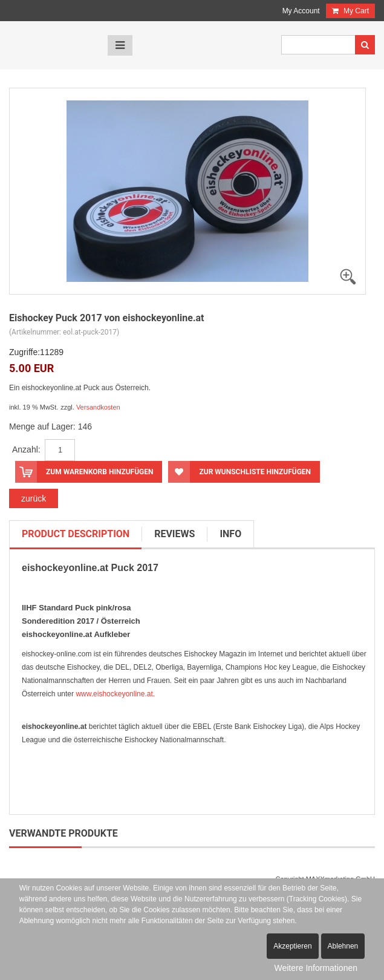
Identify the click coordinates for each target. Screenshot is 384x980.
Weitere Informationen (316, 968)
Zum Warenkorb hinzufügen (84, 472)
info (230, 534)
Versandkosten (98, 407)
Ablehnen (343, 946)
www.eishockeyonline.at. (115, 694)
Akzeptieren (292, 946)
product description (76, 534)
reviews (174, 534)
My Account (301, 11)
